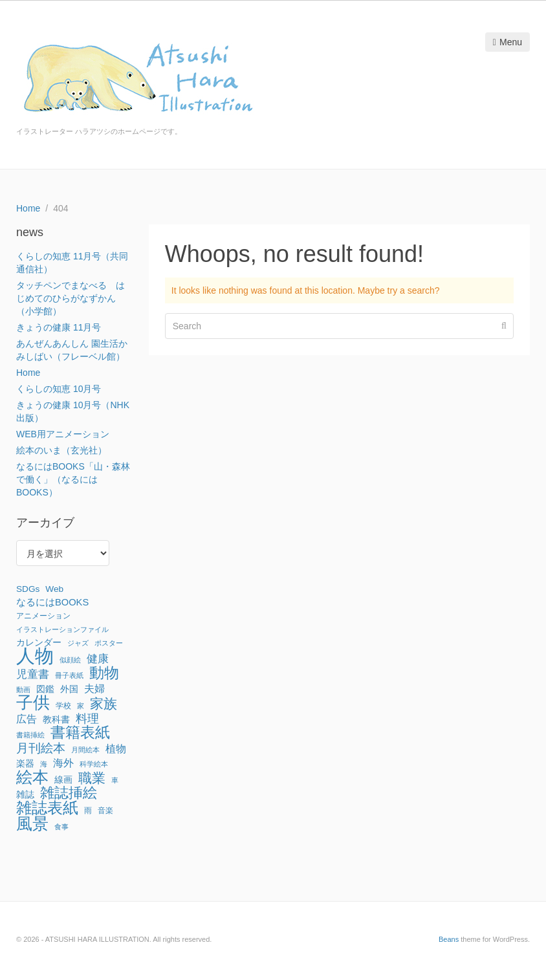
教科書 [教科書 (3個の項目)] (56, 720)
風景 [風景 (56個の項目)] (32, 823)
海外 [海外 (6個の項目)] (63, 763)
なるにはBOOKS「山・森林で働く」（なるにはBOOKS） (73, 479)
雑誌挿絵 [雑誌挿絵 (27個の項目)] (69, 793)
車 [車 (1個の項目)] (115, 780)
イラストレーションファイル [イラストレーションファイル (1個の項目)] (62, 629)
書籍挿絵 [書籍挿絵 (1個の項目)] (30, 735)
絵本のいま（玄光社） (61, 450)
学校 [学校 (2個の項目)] (63, 706)
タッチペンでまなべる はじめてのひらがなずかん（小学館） (71, 298)
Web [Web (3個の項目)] (54, 589)
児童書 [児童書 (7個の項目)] (33, 674)
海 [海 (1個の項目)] (44, 764)
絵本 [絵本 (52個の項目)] (32, 777)
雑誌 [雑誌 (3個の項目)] (25, 795)
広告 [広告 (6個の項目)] (27, 719)
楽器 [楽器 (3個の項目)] (25, 764)
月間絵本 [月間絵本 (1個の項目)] (85, 750)
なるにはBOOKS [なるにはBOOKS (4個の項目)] (52, 602)
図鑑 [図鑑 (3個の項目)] (45, 689)
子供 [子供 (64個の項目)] (33, 702)
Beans (449, 939)
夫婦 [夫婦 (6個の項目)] (94, 688)
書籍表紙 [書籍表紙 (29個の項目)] (80, 733)
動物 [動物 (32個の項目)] (104, 673)
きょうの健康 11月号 (59, 327)
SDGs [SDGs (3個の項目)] (28, 589)
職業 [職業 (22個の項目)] (92, 778)
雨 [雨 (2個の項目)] (88, 811)
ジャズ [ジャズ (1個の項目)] (78, 643)
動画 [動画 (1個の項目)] (23, 690)
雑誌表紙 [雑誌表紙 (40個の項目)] (47, 808)
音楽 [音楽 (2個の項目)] (105, 811)
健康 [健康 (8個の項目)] (98, 659)
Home (28, 373)
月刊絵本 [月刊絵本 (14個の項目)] (41, 748)
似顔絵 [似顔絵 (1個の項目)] (70, 660)
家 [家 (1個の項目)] (81, 706)
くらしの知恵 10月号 (59, 389)
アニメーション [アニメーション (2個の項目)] (43, 616)
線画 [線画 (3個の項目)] (63, 780)
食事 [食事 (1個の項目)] (61, 827)
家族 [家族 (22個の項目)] (104, 704)
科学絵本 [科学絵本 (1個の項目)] (94, 764)
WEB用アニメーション (63, 434)
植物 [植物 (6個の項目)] (116, 748)
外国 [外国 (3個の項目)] (69, 689)
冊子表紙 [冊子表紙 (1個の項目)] (69, 675)
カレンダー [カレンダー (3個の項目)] (39, 643)
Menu (508, 42)
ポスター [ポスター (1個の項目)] (109, 643)
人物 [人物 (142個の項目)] (35, 656)
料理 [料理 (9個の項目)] (87, 719)
